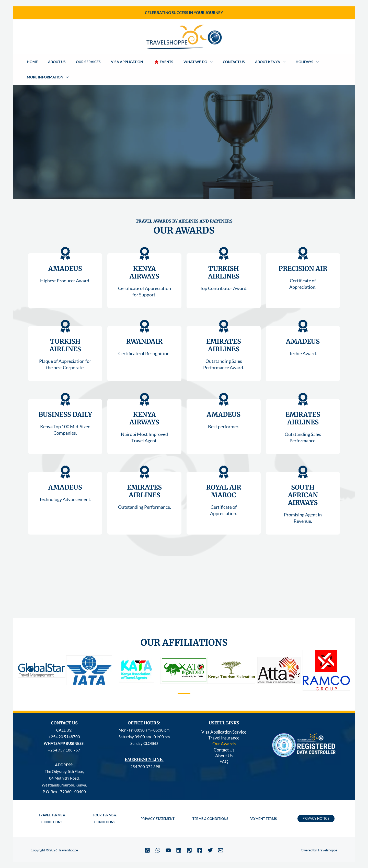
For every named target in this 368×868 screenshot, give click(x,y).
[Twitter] (210, 835)
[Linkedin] (179, 835)
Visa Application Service (224, 717)
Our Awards (224, 730)
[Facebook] (200, 835)
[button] (194, 62)
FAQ (224, 749)
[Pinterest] (189, 835)
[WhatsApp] (158, 835)
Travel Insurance (224, 724)
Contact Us (224, 737)
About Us (224, 743)
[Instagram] (147, 835)
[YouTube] (168, 835)
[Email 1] (221, 835)
